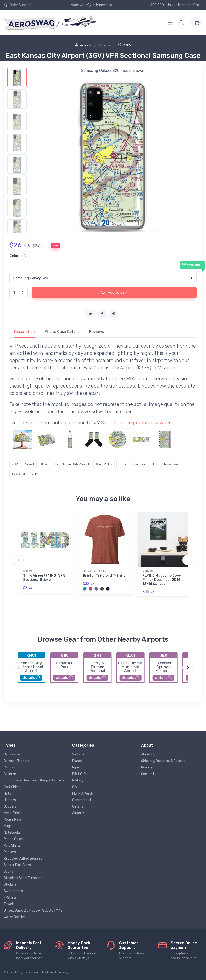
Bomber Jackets (17, 761)
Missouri (139, 464)
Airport (29, 464)
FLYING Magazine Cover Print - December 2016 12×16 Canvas (162, 580)
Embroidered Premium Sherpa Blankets (34, 780)
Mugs (8, 826)
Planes (77, 761)
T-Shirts (10, 897)
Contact (148, 774)
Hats (7, 793)
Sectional (18, 474)
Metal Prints (13, 813)
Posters (10, 852)
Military (78, 780)
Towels (9, 904)
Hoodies (10, 800)
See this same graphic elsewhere (137, 423)
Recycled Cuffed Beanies (23, 858)
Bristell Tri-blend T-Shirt (104, 576)
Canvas (148, 571)
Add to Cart (114, 292)
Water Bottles (15, 917)
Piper (76, 767)
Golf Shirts (12, 787)
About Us (148, 754)
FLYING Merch (83, 793)
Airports (83, 45)
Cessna (78, 806)
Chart (45, 464)
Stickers (10, 884)
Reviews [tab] (97, 332)
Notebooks (12, 832)
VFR (34, 474)
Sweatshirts (13, 891)
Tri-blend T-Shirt (94, 571)
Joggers (10, 806)
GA (74, 787)
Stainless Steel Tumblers (23, 878)
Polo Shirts (12, 845)
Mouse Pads (13, 819)
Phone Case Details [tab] (62, 332)
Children (10, 774)
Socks (8, 871)
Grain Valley (104, 464)
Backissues (12, 754)
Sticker (28, 571)
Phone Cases (14, 839)
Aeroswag (61, 972)
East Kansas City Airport (72, 464)
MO (154, 464)
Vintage (78, 754)
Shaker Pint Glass (17, 865)
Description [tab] (25, 332)
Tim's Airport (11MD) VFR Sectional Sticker (44, 578)
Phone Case (171, 464)
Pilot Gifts (80, 774)
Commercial (82, 800)
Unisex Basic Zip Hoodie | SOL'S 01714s (33, 910)
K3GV (125, 45)
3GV (15, 464)
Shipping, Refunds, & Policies (163, 761)
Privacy (147, 767)
